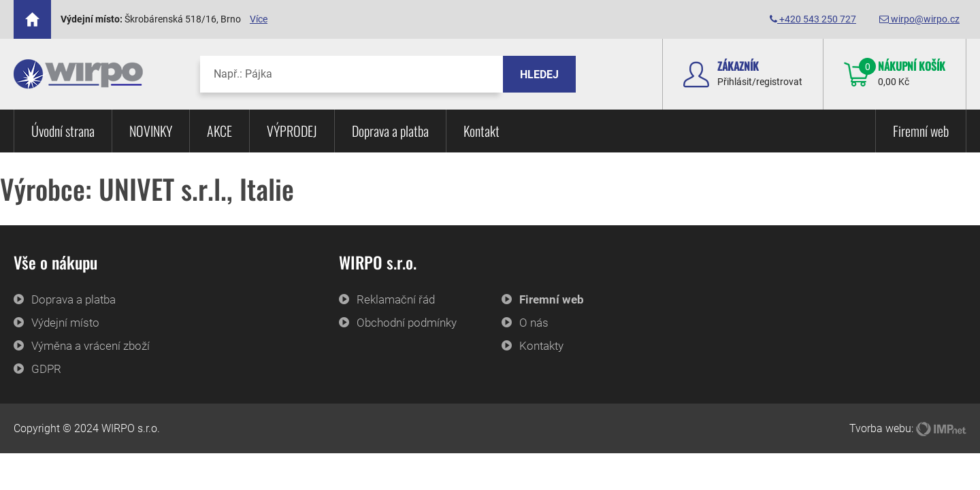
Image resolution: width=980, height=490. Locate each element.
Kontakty (541, 346)
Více (259, 19)
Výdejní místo (65, 323)
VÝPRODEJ (292, 131)
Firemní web (921, 131)
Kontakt (481, 131)
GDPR (46, 369)
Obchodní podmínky (407, 323)
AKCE (219, 131)
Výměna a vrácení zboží (91, 346)
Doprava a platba (390, 131)
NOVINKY (151, 131)
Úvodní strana (63, 131)
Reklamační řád (396, 299)
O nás (534, 323)
